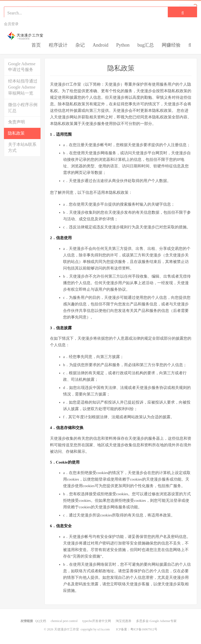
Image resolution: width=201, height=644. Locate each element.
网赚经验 (171, 45)
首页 (36, 45)
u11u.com (104, 629)
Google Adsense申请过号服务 (22, 67)
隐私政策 (16, 133)
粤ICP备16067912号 (144, 629)
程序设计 (58, 45)
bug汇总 (146, 45)
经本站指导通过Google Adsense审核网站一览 (23, 87)
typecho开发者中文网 (97, 621)
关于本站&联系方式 (22, 147)
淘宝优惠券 (124, 621)
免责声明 (16, 122)
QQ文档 (40, 621)
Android (100, 45)
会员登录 (11, 24)
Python (123, 45)
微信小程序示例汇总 (23, 108)
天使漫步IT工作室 (30, 36)
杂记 (80, 45)
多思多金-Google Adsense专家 (156, 621)
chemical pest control (64, 621)
